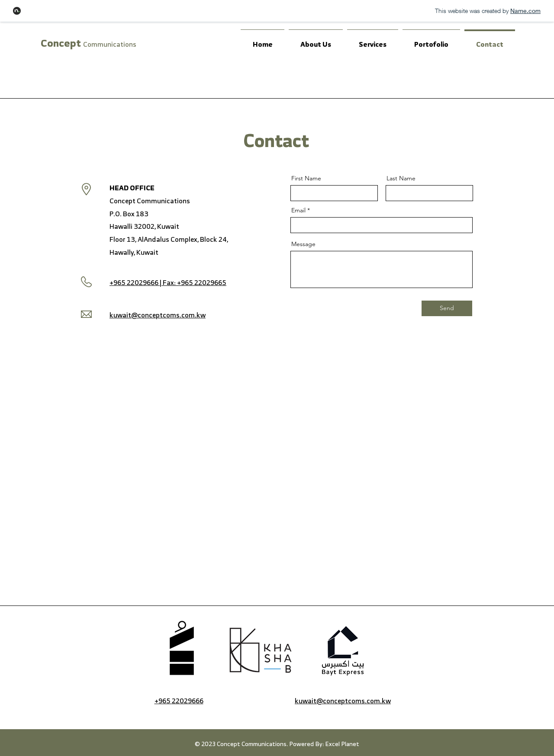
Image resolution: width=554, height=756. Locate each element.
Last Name (401, 178)
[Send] (447, 308)
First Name (306, 178)
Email (298, 210)
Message (303, 244)
